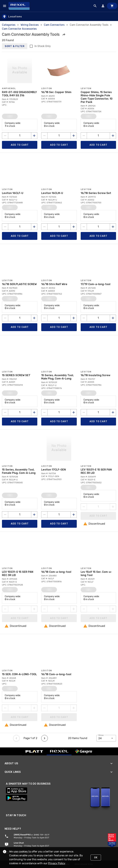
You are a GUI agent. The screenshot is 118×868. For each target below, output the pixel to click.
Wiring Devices (30, 25)
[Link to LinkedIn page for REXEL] (15, 820)
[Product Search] (95, 6)
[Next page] (45, 738)
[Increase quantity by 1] (34, 136)
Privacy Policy (57, 863)
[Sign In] (103, 6)
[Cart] (112, 6)
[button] (64, 34)
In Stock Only (43, 46)
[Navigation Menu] (5, 6)
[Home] (21, 6)
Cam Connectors (54, 25)
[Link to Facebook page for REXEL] (32, 820)
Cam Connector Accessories (19, 29)
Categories (9, 25)
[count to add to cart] (20, 136)
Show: (101, 735)
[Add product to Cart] (20, 145)
